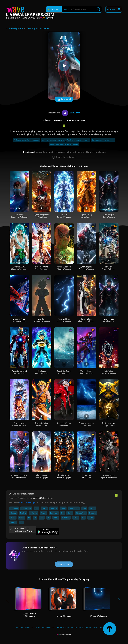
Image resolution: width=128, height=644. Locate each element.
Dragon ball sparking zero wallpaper (64, 144)
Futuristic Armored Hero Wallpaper (19, 372)
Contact (20, 627)
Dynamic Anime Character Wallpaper (19, 268)
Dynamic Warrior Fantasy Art (64, 424)
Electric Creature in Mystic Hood (109, 424)
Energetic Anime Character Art (42, 424)
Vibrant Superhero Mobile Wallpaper (64, 268)
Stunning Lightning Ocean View (86, 424)
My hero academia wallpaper (53, 140)
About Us (29, 627)
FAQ (102, 627)
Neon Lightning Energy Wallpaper (64, 320)
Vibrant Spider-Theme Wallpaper (86, 372)
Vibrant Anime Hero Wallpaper (42, 476)
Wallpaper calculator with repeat (26, 140)
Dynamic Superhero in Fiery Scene (42, 216)
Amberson (71, 113)
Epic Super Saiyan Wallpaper (42, 372)
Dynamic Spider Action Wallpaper (19, 320)
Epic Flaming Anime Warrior (86, 216)
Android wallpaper (28, 503)
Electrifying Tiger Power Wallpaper (64, 476)
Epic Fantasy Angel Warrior (109, 320)
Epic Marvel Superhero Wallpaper (19, 216)
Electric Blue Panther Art (86, 476)
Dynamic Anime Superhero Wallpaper (109, 476)
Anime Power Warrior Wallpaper (19, 424)
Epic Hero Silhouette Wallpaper (42, 320)
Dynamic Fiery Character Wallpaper (86, 320)
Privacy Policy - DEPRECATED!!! (84, 627)
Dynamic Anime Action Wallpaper (42, 268)
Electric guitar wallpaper (38, 28)
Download (64, 99)
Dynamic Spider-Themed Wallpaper (86, 268)
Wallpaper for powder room (78, 140)
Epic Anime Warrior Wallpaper (109, 372)
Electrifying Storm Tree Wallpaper (64, 372)
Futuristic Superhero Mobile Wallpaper (19, 476)
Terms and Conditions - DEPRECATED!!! (52, 627)
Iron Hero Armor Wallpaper (109, 268)
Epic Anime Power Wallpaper (64, 216)
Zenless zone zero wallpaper (103, 140)
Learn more (64, 564)
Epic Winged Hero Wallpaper (109, 216)
